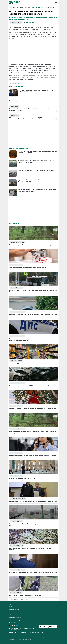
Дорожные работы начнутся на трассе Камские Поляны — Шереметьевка (33, 409)
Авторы (11, 612)
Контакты (12, 607)
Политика (12, 7)
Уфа (38, 632)
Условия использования (15, 623)
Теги (10, 615)
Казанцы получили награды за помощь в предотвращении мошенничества (33, 501)
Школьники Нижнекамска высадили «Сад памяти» (26, 595)
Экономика (19, 7)
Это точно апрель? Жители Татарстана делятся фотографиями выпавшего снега (33, 525)
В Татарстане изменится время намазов (22, 478)
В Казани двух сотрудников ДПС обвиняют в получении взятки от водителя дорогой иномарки (31, 340)
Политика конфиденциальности (17, 620)
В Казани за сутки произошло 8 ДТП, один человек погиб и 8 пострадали (33, 386)
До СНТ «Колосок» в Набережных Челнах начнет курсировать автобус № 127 (33, 291)
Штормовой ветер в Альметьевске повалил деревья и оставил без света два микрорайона (33, 432)
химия (20, 83)
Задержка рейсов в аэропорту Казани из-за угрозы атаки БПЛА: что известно (36, 181)
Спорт (43, 7)
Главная (11, 599)
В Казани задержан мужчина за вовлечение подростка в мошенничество (33, 572)
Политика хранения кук (15, 617)
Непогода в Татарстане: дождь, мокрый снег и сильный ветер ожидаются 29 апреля (33, 315)
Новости (17, 599)
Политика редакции (14, 609)
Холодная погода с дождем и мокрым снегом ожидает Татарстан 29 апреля (31, 549)
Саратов (34, 632)
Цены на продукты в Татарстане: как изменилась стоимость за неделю (32, 363)
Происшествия (35, 7)
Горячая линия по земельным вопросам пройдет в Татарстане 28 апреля (33, 456)
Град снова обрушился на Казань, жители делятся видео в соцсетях (37, 171)
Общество (27, 7)
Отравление (13, 83)
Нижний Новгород (26, 632)
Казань (11, 632)
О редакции (12, 604)
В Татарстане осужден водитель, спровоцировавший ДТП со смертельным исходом (37, 152)
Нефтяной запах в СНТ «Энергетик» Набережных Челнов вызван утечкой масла (36, 161)
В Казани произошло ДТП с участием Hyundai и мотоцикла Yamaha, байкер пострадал (37, 190)
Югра (41, 632)
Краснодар (17, 632)
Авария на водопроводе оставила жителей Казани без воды (29, 268)
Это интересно (50, 7)
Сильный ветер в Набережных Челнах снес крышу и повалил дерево (31, 245)
